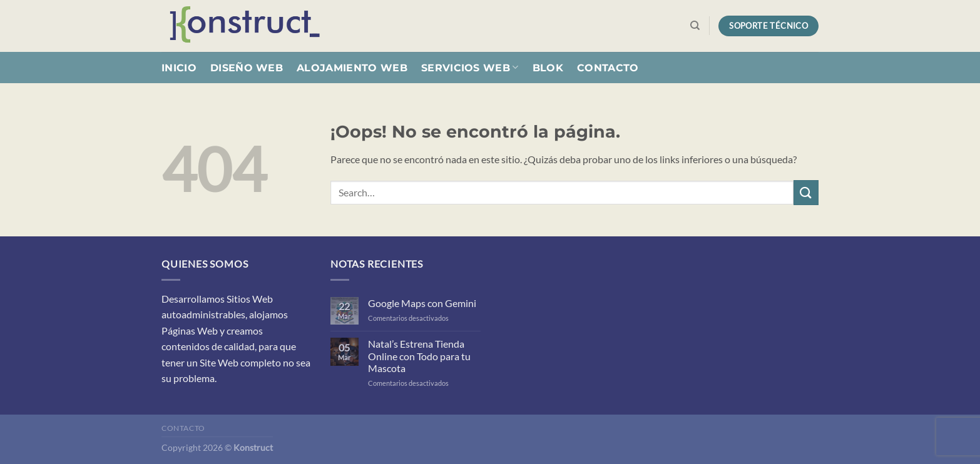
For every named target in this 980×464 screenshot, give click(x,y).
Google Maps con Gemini (422, 303)
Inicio (179, 68)
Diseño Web (247, 68)
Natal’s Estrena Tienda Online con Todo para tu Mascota (419, 356)
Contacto (608, 68)
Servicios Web (470, 67)
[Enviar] (806, 192)
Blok (548, 68)
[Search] (695, 26)
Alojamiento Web (352, 68)
